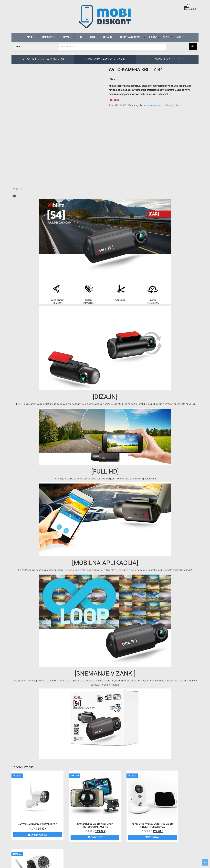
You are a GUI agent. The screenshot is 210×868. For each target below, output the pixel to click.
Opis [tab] (16, 189)
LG (81, 37)
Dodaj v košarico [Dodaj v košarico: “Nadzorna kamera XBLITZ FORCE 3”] (33, 826)
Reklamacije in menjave (147, 846)
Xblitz (153, 37)
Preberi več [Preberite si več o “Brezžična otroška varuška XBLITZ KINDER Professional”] (130, 826)
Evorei (179, 37)
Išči (193, 47)
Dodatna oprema (131, 37)
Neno (166, 37)
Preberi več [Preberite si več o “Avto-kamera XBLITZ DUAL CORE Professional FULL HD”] (82, 826)
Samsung (49, 37)
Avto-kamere (150, 105)
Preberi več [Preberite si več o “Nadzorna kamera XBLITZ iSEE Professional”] (179, 826)
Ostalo (109, 37)
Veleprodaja (167, 846)
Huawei (67, 37)
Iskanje (33, 854)
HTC (94, 37)
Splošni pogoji (114, 846)
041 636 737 (179, 59)
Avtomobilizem (165, 105)
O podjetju (128, 846)
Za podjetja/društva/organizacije (191, 846)
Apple (31, 37)
